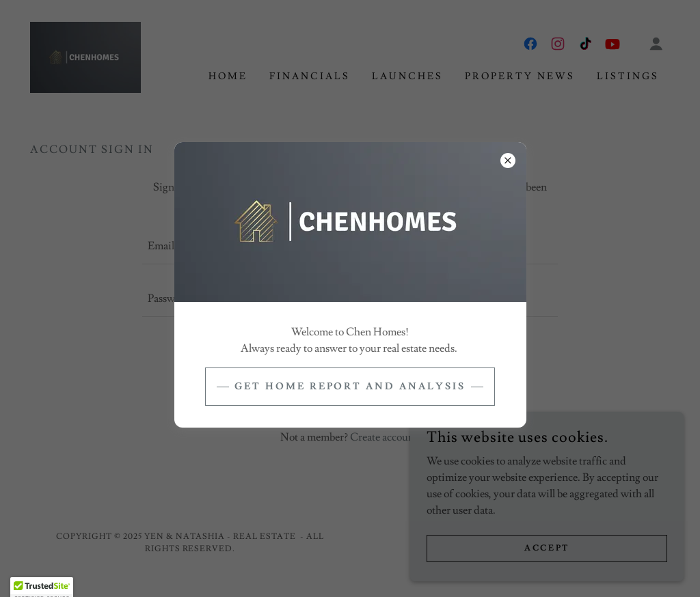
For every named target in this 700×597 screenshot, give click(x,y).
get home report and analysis (350, 387)
